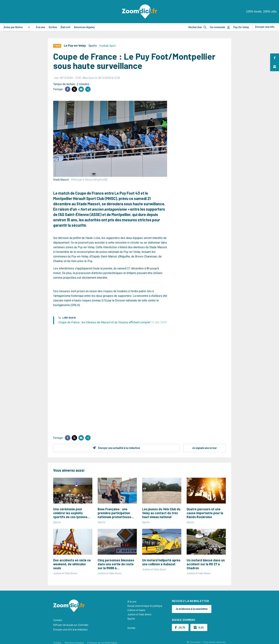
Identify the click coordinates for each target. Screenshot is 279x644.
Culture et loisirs (136, 610)
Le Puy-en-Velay (75, 46)
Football (104, 46)
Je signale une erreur (204, 448)
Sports (93, 46)
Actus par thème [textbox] (13, 27)
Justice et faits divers (139, 614)
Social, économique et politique (145, 606)
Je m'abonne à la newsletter (192, 609)
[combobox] (17, 27)
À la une (40, 27)
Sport (113, 46)
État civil (65, 27)
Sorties (53, 27)
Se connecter (218, 27)
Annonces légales (84, 27)
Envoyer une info (265, 27)
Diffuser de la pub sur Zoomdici (71, 625)
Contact (58, 620)
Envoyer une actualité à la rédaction (119, 448)
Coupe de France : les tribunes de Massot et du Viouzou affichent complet (113, 322)
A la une (132, 602)
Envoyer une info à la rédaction (70, 630)
